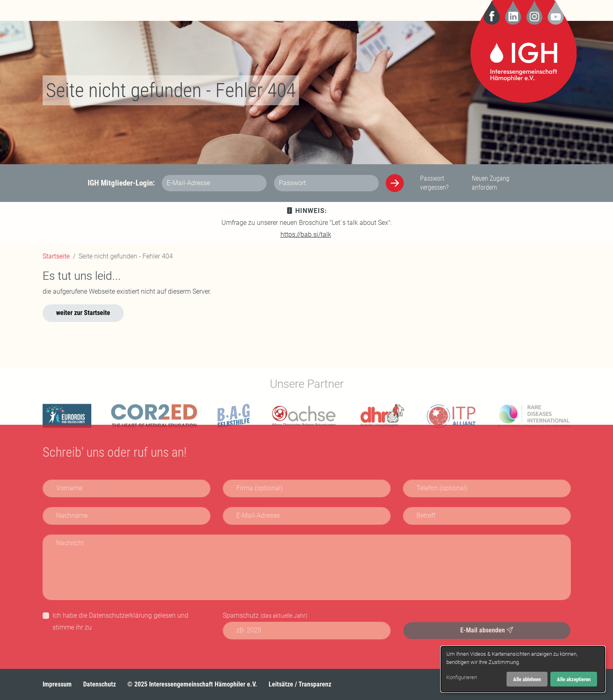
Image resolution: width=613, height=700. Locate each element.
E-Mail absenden (487, 630)
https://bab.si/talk (306, 234)
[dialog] (523, 669)
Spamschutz (265, 615)
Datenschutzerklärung (120, 615)
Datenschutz (100, 684)
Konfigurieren (462, 677)
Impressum (57, 684)
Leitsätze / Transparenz (300, 684)
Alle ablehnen (527, 679)
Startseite (56, 256)
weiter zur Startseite (83, 313)
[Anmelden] (395, 183)
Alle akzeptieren (574, 679)
